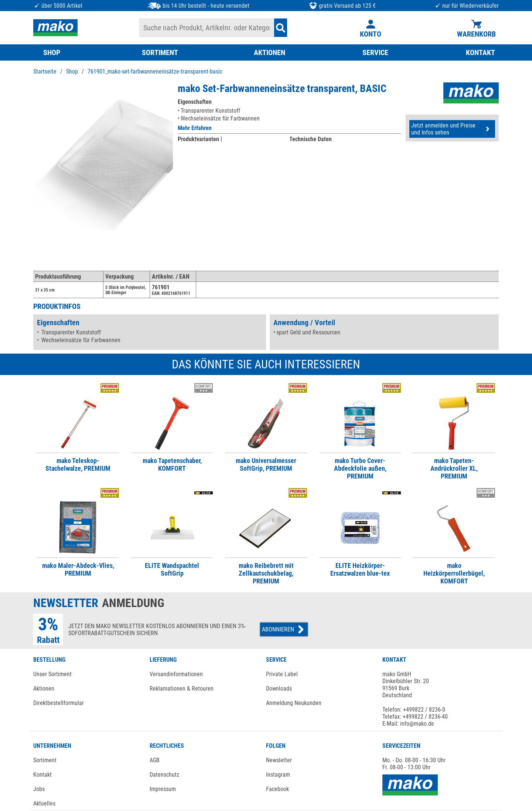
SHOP (52, 52)
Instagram (278, 775)
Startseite (45, 71)
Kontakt (42, 775)
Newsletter (279, 760)
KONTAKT (480, 52)
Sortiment (45, 760)
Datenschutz (164, 775)
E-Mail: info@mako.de (408, 724)
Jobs (39, 789)
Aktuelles (44, 803)
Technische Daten (311, 139)
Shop (72, 71)
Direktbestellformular (59, 703)
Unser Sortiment (52, 674)
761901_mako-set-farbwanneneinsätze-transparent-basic (155, 71)
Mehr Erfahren (195, 128)
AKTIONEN (270, 52)
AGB (155, 760)
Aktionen (44, 689)
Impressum (163, 789)
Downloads (279, 689)
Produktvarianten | (200, 139)
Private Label (282, 674)
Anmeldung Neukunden (294, 703)
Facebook (277, 789)
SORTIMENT (160, 52)
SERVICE (375, 52)
